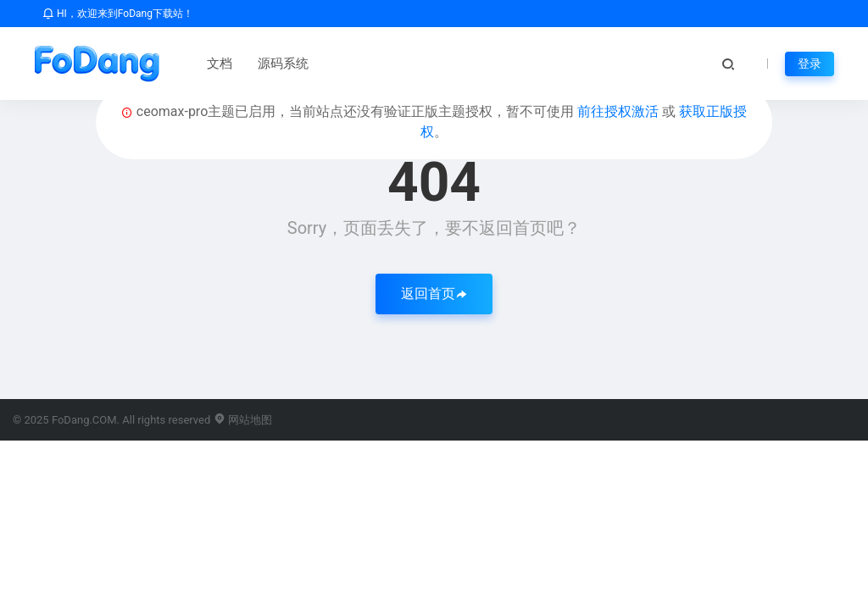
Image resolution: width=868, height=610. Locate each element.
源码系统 (283, 64)
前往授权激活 (620, 111)
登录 (810, 64)
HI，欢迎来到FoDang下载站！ (118, 14)
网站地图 (243, 420)
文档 (220, 64)
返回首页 (434, 294)
